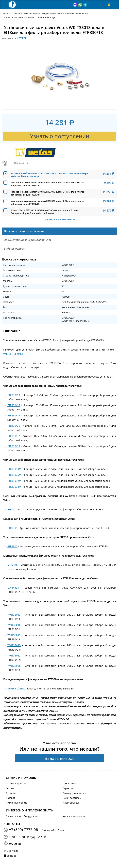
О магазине (69, 784)
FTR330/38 (14, 446)
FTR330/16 (14, 405)
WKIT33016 (14, 625)
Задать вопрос (60, 758)
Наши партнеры (72, 798)
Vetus (65, 270)
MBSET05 (13, 565)
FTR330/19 (14, 415)
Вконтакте (13, 851)
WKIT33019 (14, 635)
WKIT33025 (14, 645)
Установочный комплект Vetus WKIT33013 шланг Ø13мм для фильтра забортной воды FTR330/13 (49, 175)
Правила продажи (16, 784)
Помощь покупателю (75, 793)
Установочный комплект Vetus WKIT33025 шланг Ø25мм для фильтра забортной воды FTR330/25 (48, 202)
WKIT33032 (14, 655)
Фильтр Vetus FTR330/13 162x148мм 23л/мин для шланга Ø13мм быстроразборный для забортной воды (44, 212)
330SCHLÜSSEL (16, 688)
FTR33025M (14, 475)
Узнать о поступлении (60, 136)
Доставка (11, 793)
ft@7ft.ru (15, 844)
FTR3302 (12, 546)
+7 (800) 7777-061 (25, 829)
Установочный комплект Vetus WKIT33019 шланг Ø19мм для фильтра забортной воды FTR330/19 (48, 193)
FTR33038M (14, 487)
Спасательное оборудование (22, 816)
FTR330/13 (14, 395)
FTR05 (11, 509)
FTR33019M (14, 469)
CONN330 (13, 588)
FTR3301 (12, 528)
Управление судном (74, 816)
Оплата (10, 788)
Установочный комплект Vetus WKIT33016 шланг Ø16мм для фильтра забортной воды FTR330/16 (48, 184)
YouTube (12, 856)
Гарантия (68, 788)
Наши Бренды (71, 803)
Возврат (11, 798)
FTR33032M (14, 481)
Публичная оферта (17, 803)
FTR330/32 (14, 436)
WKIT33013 (14, 615)
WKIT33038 (14, 666)
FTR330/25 (14, 426)
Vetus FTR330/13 (13, 354)
